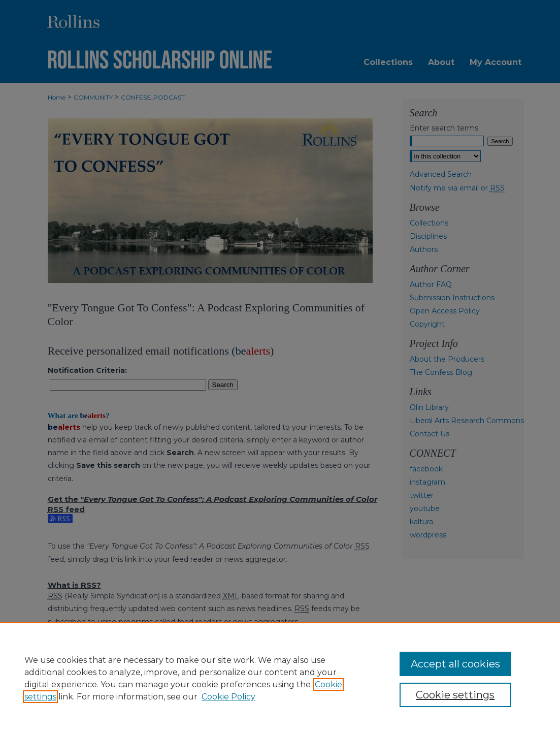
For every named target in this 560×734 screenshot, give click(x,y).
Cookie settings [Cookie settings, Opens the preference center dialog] (455, 695)
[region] (280, 678)
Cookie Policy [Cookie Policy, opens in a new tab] (228, 697)
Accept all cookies (455, 664)
